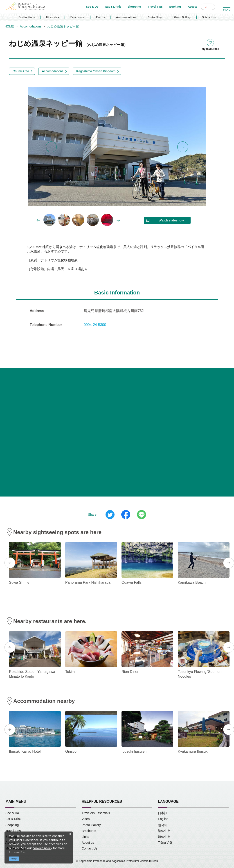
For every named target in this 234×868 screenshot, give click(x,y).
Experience (78, 17)
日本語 (163, 813)
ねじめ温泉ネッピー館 (63, 26)
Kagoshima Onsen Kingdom (96, 71)
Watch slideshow (171, 220)
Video (86, 819)
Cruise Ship (155, 17)
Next (183, 147)
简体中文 (164, 837)
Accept (14, 859)
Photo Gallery (182, 17)
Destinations (27, 17)
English (163, 819)
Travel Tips (13, 831)
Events (100, 17)
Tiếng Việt (165, 843)
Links (85, 837)
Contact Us (89, 848)
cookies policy (42, 848)
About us (88, 843)
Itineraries (53, 17)
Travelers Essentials (96, 813)
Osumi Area (21, 71)
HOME (9, 26)
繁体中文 (164, 831)
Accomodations (126, 17)
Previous (51, 147)
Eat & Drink (13, 819)
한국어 (163, 825)
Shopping (12, 825)
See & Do (12, 813)
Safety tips (209, 17)
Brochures (89, 831)
